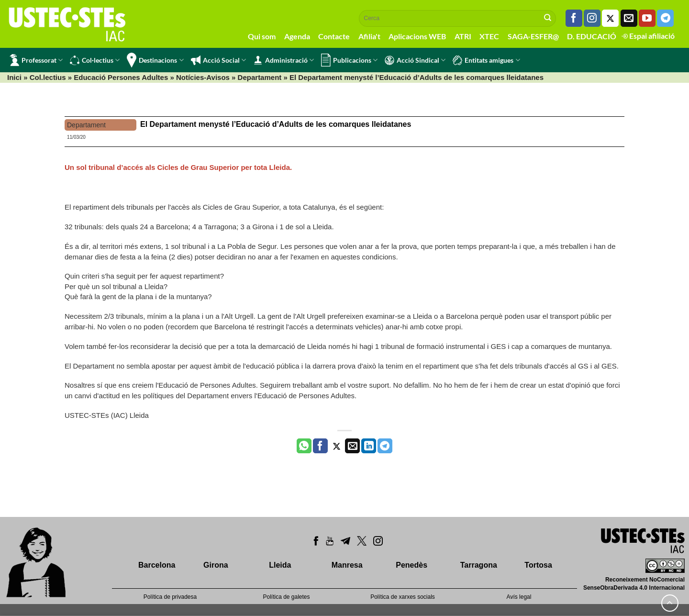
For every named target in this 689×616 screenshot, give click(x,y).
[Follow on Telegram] (665, 18)
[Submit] (548, 18)
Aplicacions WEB (417, 36)
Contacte (334, 36)
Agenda (297, 36)
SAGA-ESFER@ (533, 36)
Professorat (36, 60)
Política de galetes (286, 597)
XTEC (489, 36)
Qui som (262, 36)
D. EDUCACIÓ (592, 36)
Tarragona (479, 565)
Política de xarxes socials (403, 597)
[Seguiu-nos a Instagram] (592, 18)
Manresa (347, 565)
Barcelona (157, 565)
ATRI (463, 36)
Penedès (411, 565)
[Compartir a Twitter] (337, 446)
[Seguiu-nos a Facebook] (574, 18)
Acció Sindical (415, 60)
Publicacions (349, 60)
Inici (14, 77)
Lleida (280, 565)
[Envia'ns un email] (629, 18)
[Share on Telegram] (385, 446)
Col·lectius (95, 60)
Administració (283, 60)
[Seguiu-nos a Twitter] (610, 18)
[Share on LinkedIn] (369, 446)
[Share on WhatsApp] (304, 446)
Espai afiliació (648, 36)
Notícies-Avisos (203, 77)
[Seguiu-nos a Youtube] (647, 18)
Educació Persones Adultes (121, 77)
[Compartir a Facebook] (320, 446)
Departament (260, 77)
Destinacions (155, 60)
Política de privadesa (170, 597)
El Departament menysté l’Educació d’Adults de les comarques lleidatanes (276, 124)
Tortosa (538, 565)
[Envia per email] (352, 446)
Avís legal (519, 597)
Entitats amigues (486, 60)
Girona (216, 565)
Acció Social (218, 60)
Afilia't (369, 36)
